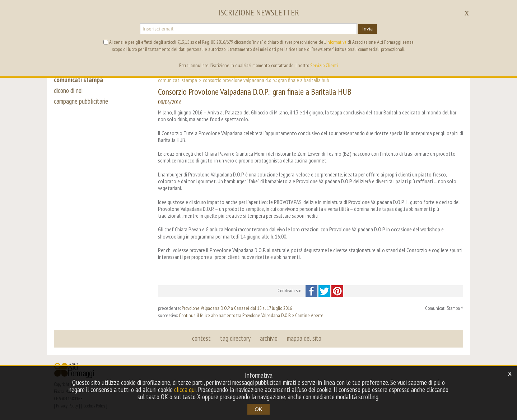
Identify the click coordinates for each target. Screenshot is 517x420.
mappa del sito (304, 338)
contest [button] (201, 338)
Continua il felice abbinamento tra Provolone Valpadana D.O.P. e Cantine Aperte (251, 315)
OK (258, 409)
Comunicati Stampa (178, 80)
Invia (367, 29)
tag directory (235, 338)
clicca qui (185, 390)
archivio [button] (269, 338)
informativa (336, 42)
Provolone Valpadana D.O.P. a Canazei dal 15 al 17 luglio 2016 (237, 308)
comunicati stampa (78, 80)
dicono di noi (68, 90)
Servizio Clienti (324, 65)
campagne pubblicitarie (81, 101)
